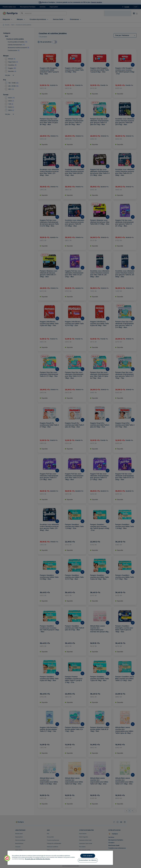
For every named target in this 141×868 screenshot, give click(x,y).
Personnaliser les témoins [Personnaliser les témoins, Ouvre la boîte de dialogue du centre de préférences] (88, 860)
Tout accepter (88, 856)
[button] (7, 858)
